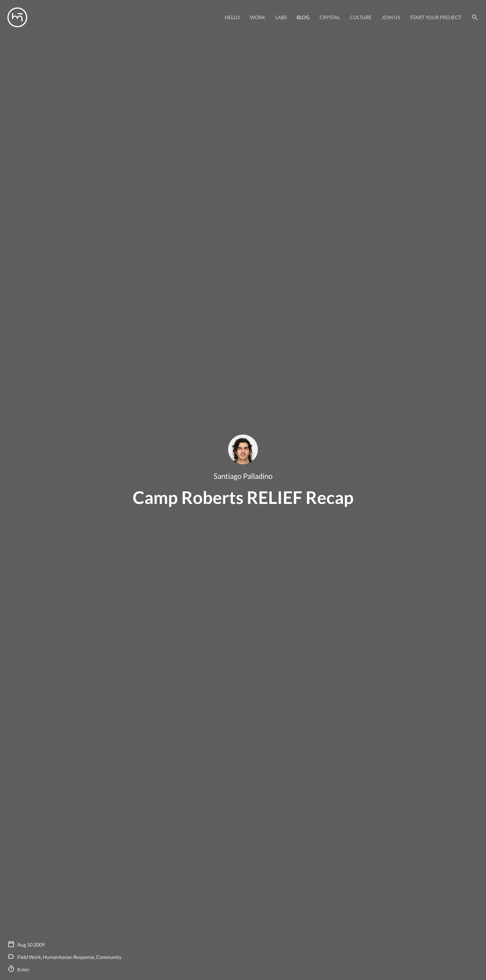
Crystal (330, 17)
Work (258, 17)
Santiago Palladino (243, 476)
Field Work (29, 957)
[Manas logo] (17, 17)
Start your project (436, 17)
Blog (303, 17)
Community (109, 957)
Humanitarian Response (68, 957)
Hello (232, 17)
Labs (281, 17)
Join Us (391, 17)
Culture (361, 17)
